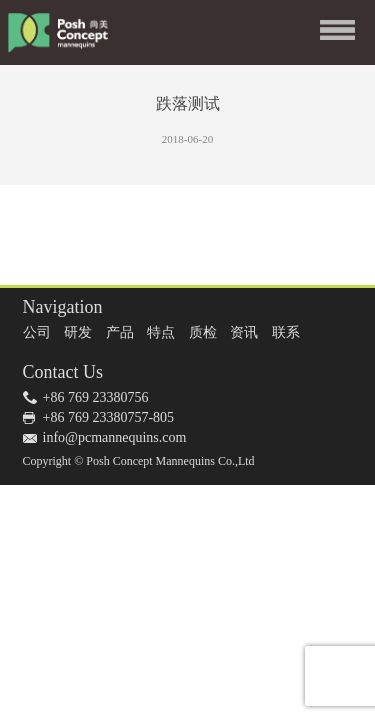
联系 (286, 332)
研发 (78, 332)
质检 (203, 332)
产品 (120, 332)
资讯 (244, 332)
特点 (161, 332)
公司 (37, 332)
